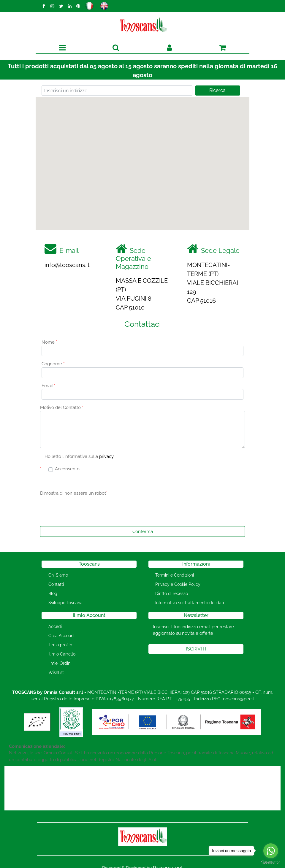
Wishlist (56, 672)
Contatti (56, 584)
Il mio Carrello (62, 654)
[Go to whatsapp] (271, 851)
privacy (106, 456)
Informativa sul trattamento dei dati (190, 603)
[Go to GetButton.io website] (271, 862)
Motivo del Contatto (62, 407)
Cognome (53, 364)
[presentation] (85, 510)
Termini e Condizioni (175, 575)
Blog (53, 594)
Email (49, 386)
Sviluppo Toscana (65, 603)
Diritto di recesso (172, 594)
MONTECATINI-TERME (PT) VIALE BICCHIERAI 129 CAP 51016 (213, 283)
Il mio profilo (60, 645)
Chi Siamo (58, 575)
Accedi (55, 626)
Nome (49, 342)
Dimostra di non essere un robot (74, 493)
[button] (116, 48)
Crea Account (62, 636)
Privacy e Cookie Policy (178, 584)
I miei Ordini (60, 663)
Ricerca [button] (217, 90)
